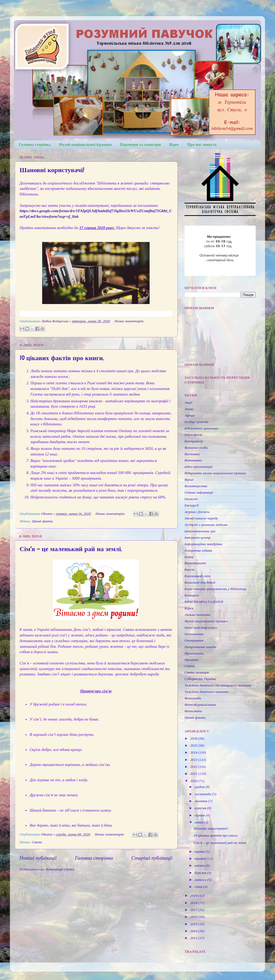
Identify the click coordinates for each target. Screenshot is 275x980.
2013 (194, 938)
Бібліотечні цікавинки (201, 428)
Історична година (198, 550)
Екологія (191, 499)
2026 (194, 738)
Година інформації (199, 492)
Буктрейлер (194, 441)
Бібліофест (193, 435)
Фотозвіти (193, 711)
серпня (200, 815)
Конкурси (192, 595)
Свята (37, 842)
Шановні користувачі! (52, 170)
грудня (200, 787)
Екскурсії (191, 505)
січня (199, 887)
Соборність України (200, 679)
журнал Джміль (197, 512)
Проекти (191, 660)
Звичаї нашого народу (201, 518)
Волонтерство (196, 486)
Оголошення (194, 634)
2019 (194, 896)
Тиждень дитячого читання (207, 692)
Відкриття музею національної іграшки (215, 473)
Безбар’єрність (196, 422)
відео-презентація (198, 467)
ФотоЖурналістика (200, 705)
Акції (188, 402)
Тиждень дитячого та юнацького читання (218, 685)
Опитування (194, 640)
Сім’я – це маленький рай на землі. (71, 549)
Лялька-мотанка (197, 615)
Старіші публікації (152, 858)
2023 (194, 760)
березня (201, 873)
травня (200, 858)
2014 (194, 931)
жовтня (201, 801)
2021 (194, 774)
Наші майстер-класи (201, 628)
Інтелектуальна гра (200, 531)
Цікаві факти (42, 521)
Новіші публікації (38, 858)
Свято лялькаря (197, 672)
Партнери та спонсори (140, 144)
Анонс (189, 409)
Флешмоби (193, 698)
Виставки (192, 454)
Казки (189, 557)
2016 (194, 917)
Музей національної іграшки (85, 144)
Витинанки (193, 460)
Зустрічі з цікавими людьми (206, 525)
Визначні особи (196, 448)
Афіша (190, 415)
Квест (189, 569)
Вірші (189, 480)
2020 (194, 781)
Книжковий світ (197, 576)
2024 (194, 752)
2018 (194, 903)
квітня (200, 865)
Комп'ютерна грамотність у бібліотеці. (216, 589)
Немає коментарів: (129, 321)
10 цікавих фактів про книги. (62, 358)
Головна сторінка (35, 144)
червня (200, 851)
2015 (194, 924)
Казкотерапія (195, 563)
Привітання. (194, 653)
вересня (201, 808)
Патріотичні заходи (200, 647)
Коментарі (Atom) (60, 869)
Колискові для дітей (200, 582)
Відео (174, 144)
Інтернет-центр (198, 538)
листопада (203, 794)
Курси (189, 608)
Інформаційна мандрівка (203, 544)
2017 (194, 910)
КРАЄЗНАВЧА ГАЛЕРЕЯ (204, 602)
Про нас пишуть (202, 144)
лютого (201, 880)
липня (199, 822)
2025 (194, 745)
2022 (194, 767)
